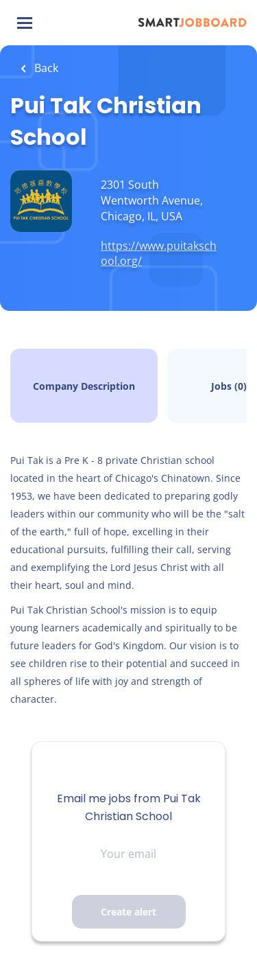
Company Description (84, 386)
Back (45, 68)
